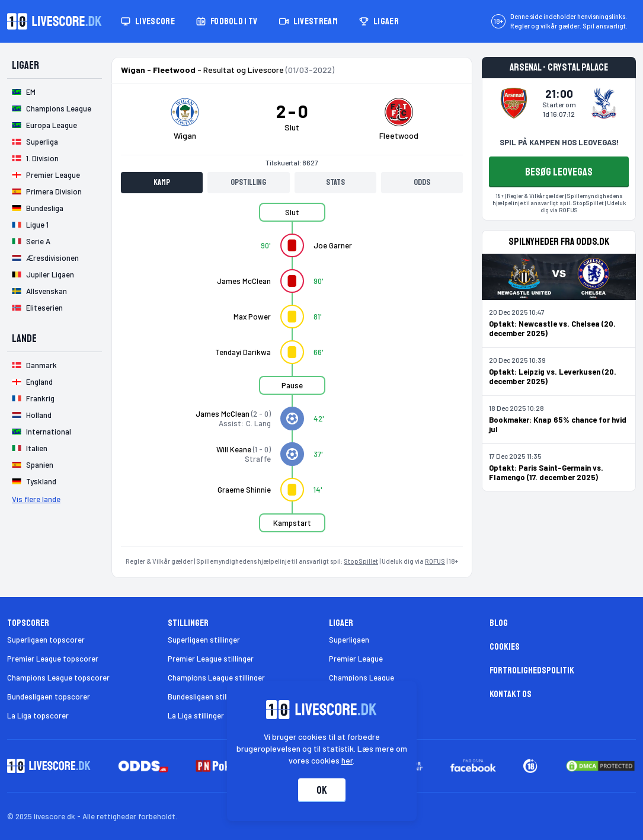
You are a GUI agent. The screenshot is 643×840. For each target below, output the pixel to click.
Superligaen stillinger (204, 640)
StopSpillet (361, 561)
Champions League (362, 678)
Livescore (148, 21)
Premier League (356, 659)
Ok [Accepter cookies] (322, 790)
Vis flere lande (36, 499)
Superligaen (349, 640)
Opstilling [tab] (248, 182)
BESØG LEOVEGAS (559, 172)
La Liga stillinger (196, 716)
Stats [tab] (335, 182)
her (347, 760)
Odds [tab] (422, 182)
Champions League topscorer (58, 678)
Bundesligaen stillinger (207, 697)
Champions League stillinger (216, 678)
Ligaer (379, 21)
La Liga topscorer (38, 716)
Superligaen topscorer (46, 640)
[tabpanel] (292, 375)
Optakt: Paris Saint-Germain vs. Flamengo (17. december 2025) (546, 472)
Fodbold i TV (227, 21)
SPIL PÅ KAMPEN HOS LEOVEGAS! (559, 142)
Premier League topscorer (53, 659)
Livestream (308, 21)
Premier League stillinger (211, 659)
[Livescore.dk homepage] (55, 21)
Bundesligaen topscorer (49, 697)
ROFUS (435, 561)
